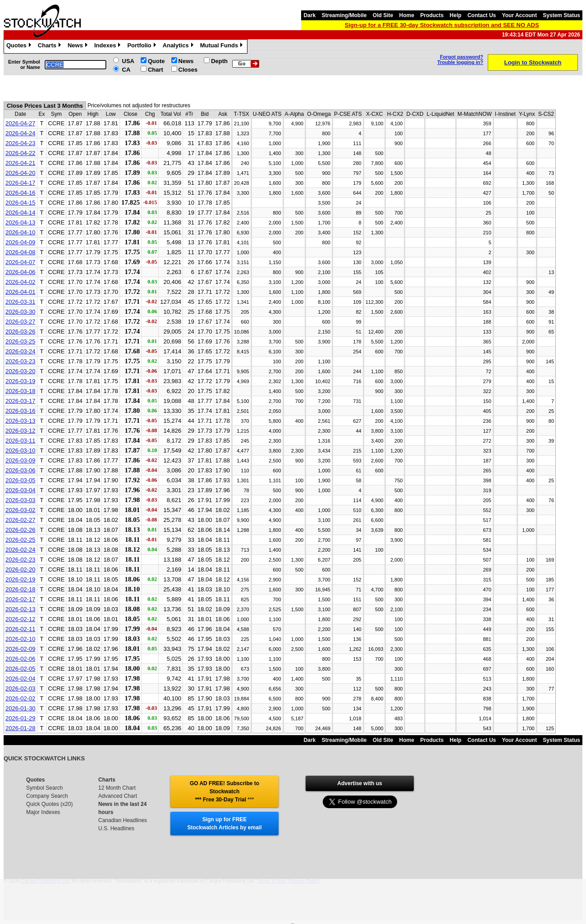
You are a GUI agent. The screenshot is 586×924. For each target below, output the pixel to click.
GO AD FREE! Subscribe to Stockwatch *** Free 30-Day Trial (224, 791)
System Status (561, 15)
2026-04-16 (21, 193)
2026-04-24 (21, 133)
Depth (219, 61)
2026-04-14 (21, 213)
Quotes (20, 46)
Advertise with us (359, 783)
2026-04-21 (21, 163)
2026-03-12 (21, 431)
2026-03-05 (21, 480)
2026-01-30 (21, 708)
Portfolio (142, 46)
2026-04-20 (21, 173)
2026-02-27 (21, 520)
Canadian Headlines (123, 820)
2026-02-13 (21, 609)
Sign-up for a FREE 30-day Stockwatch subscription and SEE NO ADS (442, 25)
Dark (309, 15)
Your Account (520, 15)
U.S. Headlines (116, 828)
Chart (156, 70)
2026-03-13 (21, 421)
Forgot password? (462, 57)
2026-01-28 (21, 728)
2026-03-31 (21, 302)
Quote (156, 61)
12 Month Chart (117, 788)
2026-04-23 (21, 143)
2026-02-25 (21, 540)
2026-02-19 (21, 579)
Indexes (108, 46)
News (79, 46)
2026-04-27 (21, 123)
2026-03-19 (21, 381)
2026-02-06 (21, 659)
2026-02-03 (21, 688)
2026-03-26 (21, 332)
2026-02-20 (21, 569)
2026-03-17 (21, 401)
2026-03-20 (21, 371)
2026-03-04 (21, 490)
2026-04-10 (21, 232)
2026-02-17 (21, 599)
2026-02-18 (21, 589)
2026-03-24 (21, 351)
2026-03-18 (21, 391)
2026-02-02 (21, 698)
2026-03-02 (21, 510)
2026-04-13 (21, 222)
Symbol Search (44, 788)
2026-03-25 (21, 341)
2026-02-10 (21, 639)
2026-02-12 (21, 619)
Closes (188, 70)
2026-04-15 (21, 203)
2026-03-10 (21, 451)
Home (407, 15)
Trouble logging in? (460, 62)
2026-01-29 (21, 718)
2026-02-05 (21, 669)
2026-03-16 (21, 411)
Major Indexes (43, 812)
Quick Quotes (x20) (49, 804)
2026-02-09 (21, 649)
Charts (50, 46)
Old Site (383, 15)
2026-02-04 (21, 679)
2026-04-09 (21, 242)
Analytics (179, 46)
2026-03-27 (21, 322)
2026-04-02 (21, 282)
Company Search (47, 796)
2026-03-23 (21, 361)
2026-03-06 (21, 470)
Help (456, 15)
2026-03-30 (21, 312)
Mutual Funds (223, 46)
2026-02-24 (21, 550)
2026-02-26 (21, 530)
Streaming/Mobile (344, 15)
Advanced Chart (118, 796)
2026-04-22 (21, 153)
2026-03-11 (21, 441)
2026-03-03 (21, 500)
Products (432, 15)
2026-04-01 (21, 292)
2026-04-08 (21, 252)
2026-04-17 (21, 183)
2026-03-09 (21, 460)
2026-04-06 (21, 272)
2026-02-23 (21, 560)
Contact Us (482, 15)
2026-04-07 (21, 262)
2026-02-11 (21, 629)
